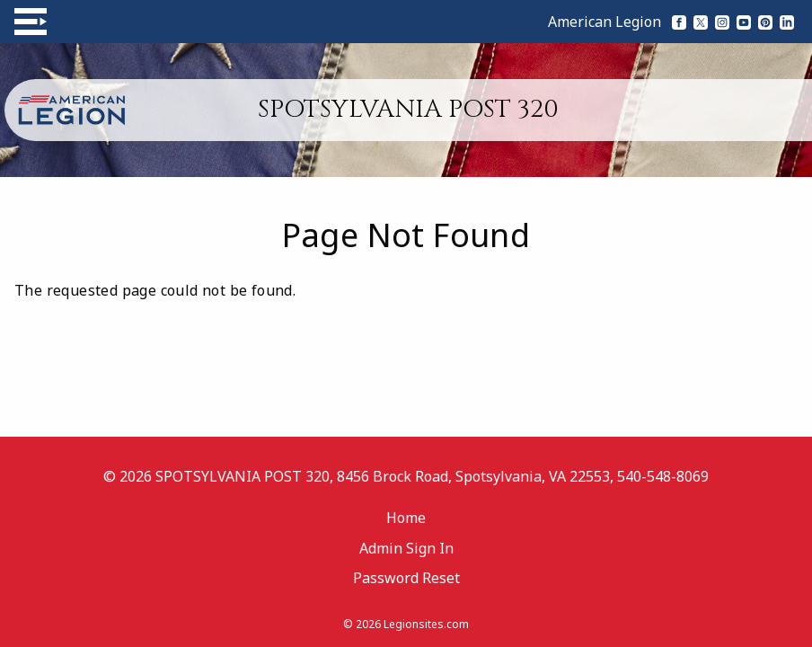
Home (406, 518)
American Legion (605, 22)
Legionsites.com (426, 624)
